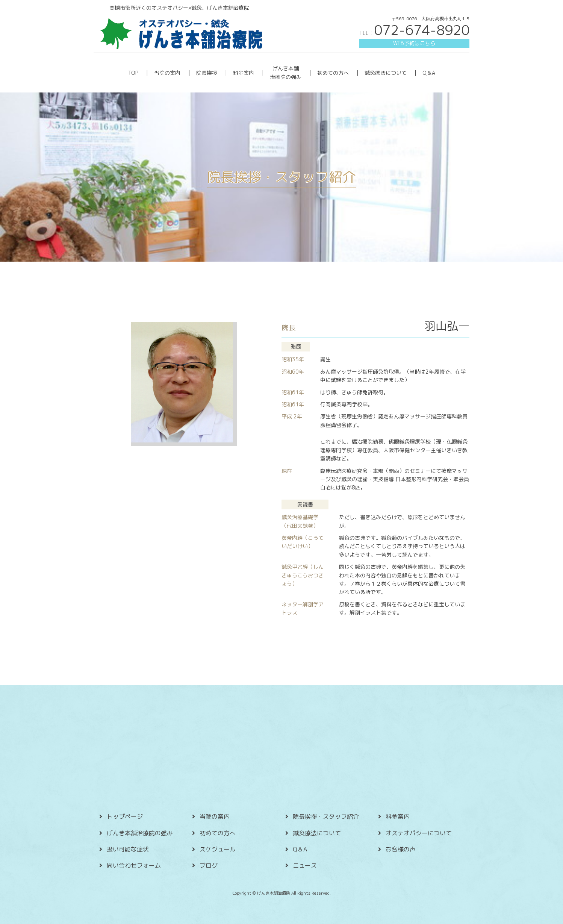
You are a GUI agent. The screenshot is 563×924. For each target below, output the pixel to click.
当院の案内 (167, 73)
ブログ (209, 865)
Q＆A (429, 73)
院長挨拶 (207, 73)
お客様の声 (401, 849)
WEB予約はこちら (414, 43)
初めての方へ (333, 73)
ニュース (305, 865)
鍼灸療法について (386, 73)
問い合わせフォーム (134, 865)
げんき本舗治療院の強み (140, 833)
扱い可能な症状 (128, 849)
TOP (133, 73)
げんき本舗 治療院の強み (286, 72)
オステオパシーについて (419, 833)
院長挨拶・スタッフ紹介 (326, 816)
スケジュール (218, 849)
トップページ (125, 816)
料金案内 (244, 73)
